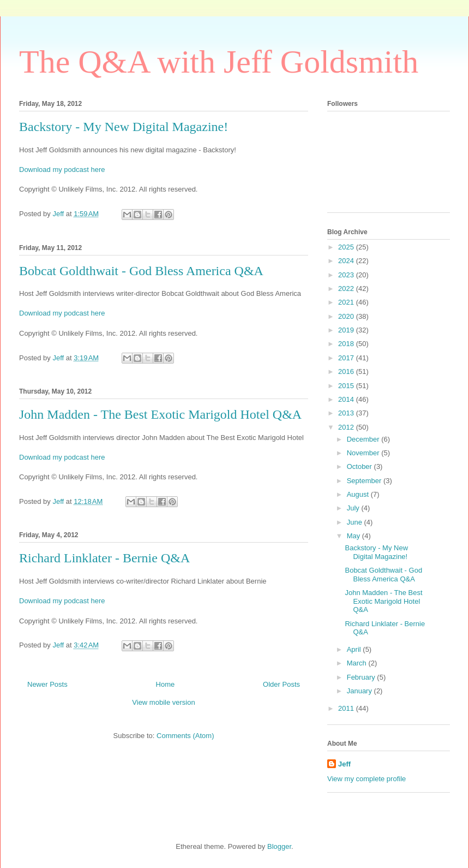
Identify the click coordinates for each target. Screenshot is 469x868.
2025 (347, 247)
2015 (347, 386)
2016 (347, 371)
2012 (347, 427)
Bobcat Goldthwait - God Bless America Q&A (141, 271)
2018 (347, 344)
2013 (347, 413)
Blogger (279, 846)
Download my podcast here (62, 170)
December (364, 439)
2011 (347, 708)
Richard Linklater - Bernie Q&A (104, 558)
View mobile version (163, 702)
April (355, 649)
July (354, 508)
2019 (347, 330)
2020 (347, 316)
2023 (347, 275)
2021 (347, 302)
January (360, 691)
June (356, 522)
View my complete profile (366, 779)
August (359, 494)
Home (166, 684)
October (360, 466)
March (358, 663)
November (364, 453)
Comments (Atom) (185, 736)
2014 (347, 399)
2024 (347, 261)
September (365, 481)
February (362, 677)
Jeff (344, 764)
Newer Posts (47, 684)
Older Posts (281, 684)
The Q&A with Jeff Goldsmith (219, 62)
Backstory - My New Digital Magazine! (124, 127)
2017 (347, 358)
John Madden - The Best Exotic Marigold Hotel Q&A (160, 414)
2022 (347, 289)
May (354, 536)
